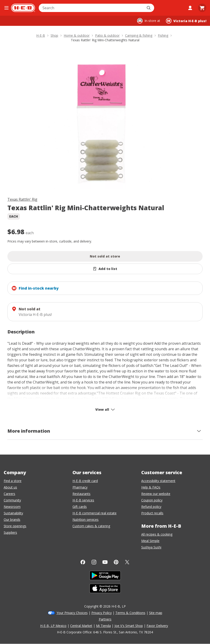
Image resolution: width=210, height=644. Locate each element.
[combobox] (91, 8)
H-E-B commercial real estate (94, 513)
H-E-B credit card (85, 481)
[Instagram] (94, 562)
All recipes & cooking (157, 534)
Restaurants (81, 494)
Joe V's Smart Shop (129, 626)
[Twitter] (127, 562)
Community (12, 500)
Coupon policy (152, 500)
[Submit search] (149, 8)
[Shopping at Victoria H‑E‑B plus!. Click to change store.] (186, 21)
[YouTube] (105, 562)
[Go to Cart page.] (202, 8)
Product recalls (152, 513)
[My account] (190, 8)
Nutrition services (85, 520)
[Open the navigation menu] (6, 8)
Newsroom (12, 507)
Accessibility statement (158, 481)
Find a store (13, 481)
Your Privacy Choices (72, 613)
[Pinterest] (116, 562)
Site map (156, 613)
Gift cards (80, 507)
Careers (9, 494)
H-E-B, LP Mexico (53, 626)
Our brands (12, 520)
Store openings (15, 526)
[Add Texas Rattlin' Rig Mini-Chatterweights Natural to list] (105, 269)
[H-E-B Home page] (23, 8)
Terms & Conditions (130, 613)
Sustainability (13, 513)
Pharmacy (80, 487)
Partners (105, 619)
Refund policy (151, 507)
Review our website (156, 494)
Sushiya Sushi (151, 547)
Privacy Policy (102, 613)
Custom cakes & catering (91, 526)
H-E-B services (83, 500)
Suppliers (10, 532)
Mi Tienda (103, 626)
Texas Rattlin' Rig (22, 199)
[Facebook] (83, 562)
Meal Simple (150, 541)
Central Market (81, 626)
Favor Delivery (157, 626)
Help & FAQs (151, 487)
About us (10, 487)
